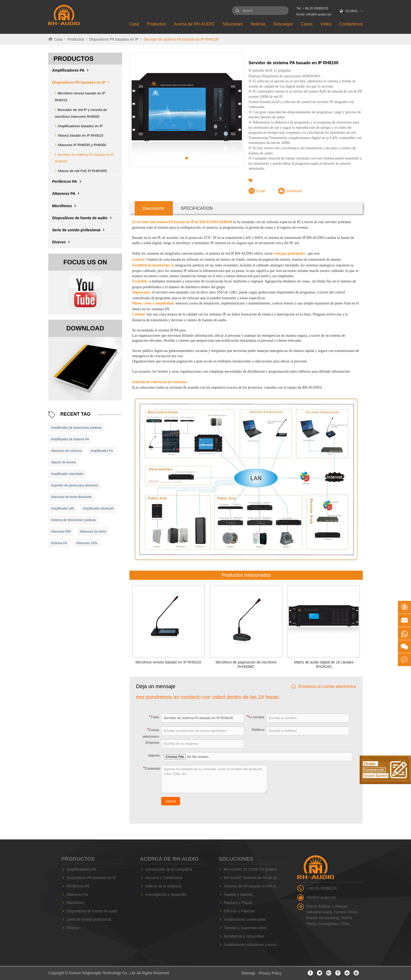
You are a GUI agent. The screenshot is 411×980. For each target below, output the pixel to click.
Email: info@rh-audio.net (314, 14)
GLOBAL (352, 11)
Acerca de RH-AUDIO (194, 24)
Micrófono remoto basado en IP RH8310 (168, 662)
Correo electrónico (151, 733)
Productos (156, 24)
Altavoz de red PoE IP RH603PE (82, 171)
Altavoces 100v (87, 543)
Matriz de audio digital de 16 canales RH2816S (324, 664)
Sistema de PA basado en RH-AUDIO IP (254, 886)
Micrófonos (65, 206)
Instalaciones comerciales (245, 919)
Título (154, 717)
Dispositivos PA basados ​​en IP (114, 39)
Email (257, 191)
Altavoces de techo (93, 532)
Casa (134, 24)
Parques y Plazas (238, 903)
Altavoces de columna (66, 451)
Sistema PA (59, 543)
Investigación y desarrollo (166, 895)
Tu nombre (255, 717)
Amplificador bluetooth (98, 508)
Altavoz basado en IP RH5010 (80, 135)
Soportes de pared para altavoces (74, 485)
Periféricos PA (68, 181)
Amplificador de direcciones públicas (76, 428)
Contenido (152, 768)
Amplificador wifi (62, 508)
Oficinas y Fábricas (239, 911)
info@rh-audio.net (321, 897)
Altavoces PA (67, 194)
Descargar (283, 24)
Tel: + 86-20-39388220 (312, 8)
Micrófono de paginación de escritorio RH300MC (246, 664)
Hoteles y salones (238, 895)
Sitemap (248, 973)
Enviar (171, 801)
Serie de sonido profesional (80, 230)
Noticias (258, 24)
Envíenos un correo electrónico (324, 686)
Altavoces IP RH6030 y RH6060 (82, 145)
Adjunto (154, 755)
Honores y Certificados (164, 878)
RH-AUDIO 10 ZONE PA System (250, 869)
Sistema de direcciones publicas (73, 520)
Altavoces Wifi (61, 532)
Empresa (152, 743)
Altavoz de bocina (63, 462)
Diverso (62, 242)
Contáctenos (351, 24)
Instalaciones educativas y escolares (254, 945)
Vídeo (326, 24)
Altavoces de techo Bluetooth (71, 497)
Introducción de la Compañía (169, 869)
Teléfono (258, 730)
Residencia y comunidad (244, 936)
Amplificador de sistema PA (70, 439)
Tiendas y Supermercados (245, 928)
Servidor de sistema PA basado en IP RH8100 (181, 39)
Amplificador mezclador (67, 474)
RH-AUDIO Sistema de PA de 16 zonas (254, 878)
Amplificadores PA (72, 70)
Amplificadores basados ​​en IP (80, 126)
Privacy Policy (270, 973)
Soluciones (232, 24)
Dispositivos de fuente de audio (83, 218)
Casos (307, 24)
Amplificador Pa (102, 451)
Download (290, 191)
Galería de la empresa (163, 886)
